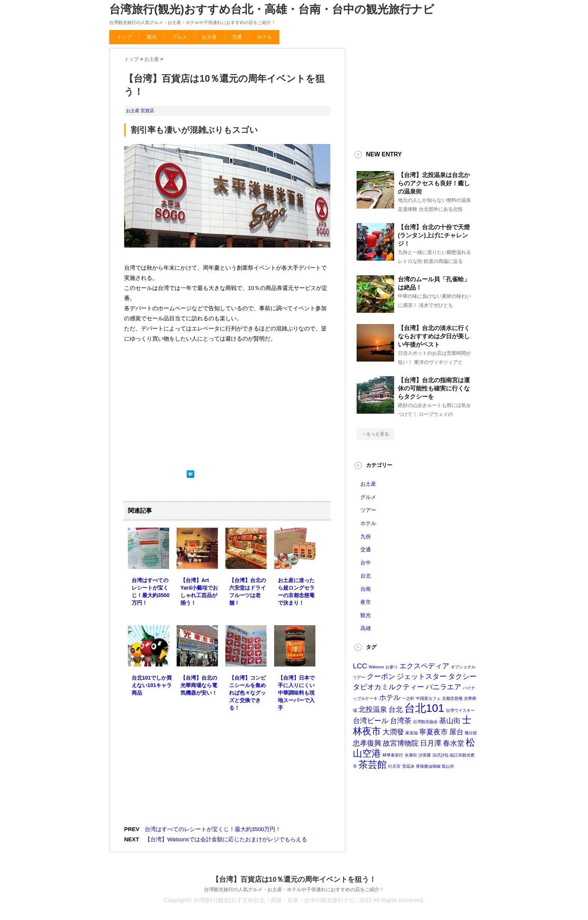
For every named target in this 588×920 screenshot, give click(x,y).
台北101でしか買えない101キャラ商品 (152, 685)
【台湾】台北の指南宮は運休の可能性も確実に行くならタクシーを (434, 388)
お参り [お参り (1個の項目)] (392, 667)
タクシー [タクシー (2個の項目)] (462, 676)
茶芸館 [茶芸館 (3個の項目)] (373, 765)
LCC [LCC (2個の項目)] (360, 666)
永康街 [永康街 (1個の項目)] (411, 755)
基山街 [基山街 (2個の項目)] (450, 721)
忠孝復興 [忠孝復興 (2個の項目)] (367, 743)
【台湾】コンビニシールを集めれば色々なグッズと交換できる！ (247, 693)
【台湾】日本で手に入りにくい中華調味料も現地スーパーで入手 (296, 693)
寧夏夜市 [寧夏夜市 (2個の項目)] (433, 732)
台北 (366, 576)
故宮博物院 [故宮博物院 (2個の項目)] (401, 743)
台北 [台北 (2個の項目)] (396, 709)
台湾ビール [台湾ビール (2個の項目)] (371, 721)
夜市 (366, 602)
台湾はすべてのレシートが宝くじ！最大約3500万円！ (213, 829)
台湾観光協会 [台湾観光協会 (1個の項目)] (425, 722)
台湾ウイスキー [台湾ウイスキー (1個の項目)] (460, 710)
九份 (366, 536)
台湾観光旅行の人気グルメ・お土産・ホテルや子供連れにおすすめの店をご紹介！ (294, 889)
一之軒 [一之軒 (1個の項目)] (408, 698)
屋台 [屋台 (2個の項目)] (456, 732)
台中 (366, 563)
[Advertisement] (180, 405)
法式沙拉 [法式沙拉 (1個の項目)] (441, 755)
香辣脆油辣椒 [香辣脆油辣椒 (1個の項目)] (428, 766)
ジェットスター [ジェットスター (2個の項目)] (422, 676)
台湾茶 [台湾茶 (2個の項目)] (401, 721)
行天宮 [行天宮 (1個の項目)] (394, 766)
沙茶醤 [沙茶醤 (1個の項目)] (425, 755)
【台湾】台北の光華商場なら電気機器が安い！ (199, 685)
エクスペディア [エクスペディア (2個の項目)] (424, 666)
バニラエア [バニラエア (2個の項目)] (443, 687)
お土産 (209, 37)
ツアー (368, 510)
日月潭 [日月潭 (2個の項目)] (431, 743)
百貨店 (147, 111)
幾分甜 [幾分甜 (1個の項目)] (471, 733)
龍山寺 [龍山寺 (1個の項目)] (448, 766)
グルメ (179, 37)
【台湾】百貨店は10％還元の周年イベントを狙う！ (294, 879)
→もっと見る (375, 434)
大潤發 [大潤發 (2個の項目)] (393, 732)
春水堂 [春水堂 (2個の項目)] (454, 743)
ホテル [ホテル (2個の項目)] (390, 697)
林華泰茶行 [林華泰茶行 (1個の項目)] (393, 755)
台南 (366, 589)
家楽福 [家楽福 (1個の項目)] (412, 733)
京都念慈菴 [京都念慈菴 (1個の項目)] (452, 698)
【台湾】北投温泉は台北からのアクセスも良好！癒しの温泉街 (434, 183)
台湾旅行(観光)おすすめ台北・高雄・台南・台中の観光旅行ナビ (272, 9)
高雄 (366, 628)
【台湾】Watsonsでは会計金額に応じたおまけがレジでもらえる (226, 839)
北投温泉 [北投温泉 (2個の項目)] (373, 709)
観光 (152, 37)
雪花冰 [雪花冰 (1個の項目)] (408, 766)
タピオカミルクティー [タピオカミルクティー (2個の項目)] (388, 687)
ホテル (265, 37)
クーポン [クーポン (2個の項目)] (381, 676)
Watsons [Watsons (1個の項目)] (376, 667)
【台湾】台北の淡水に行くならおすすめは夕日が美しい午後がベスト (434, 336)
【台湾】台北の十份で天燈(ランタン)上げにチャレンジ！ (434, 235)
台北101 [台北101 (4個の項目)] (424, 708)
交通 (237, 37)
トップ (124, 37)
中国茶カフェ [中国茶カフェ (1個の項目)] (428, 698)
